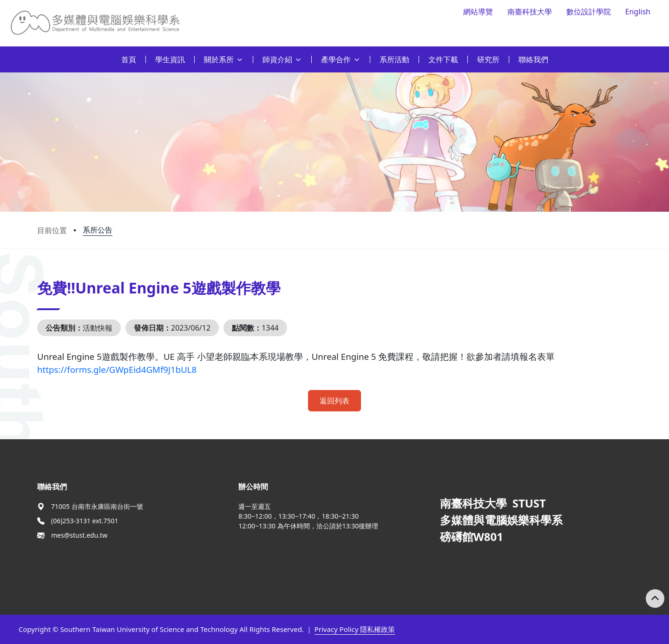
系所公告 (98, 230)
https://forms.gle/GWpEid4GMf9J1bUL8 (117, 369)
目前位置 (52, 230)
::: (2, 54)
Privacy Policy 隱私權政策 (355, 629)
